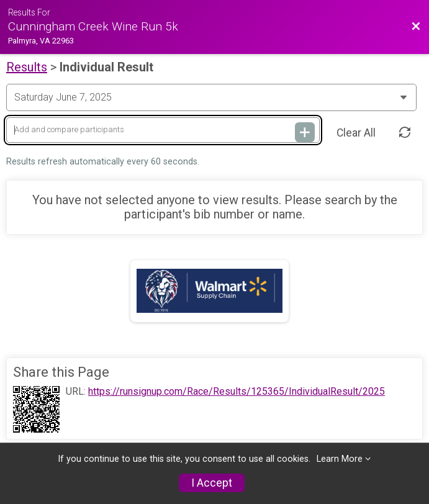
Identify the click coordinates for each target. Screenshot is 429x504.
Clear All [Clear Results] (356, 133)
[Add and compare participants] (163, 130)
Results (27, 67)
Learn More (340, 459)
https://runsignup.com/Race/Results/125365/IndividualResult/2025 (237, 392)
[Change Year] (211, 97)
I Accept (212, 483)
